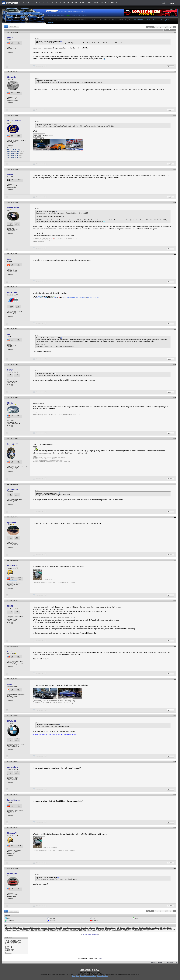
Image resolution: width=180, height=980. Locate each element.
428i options (92, 928)
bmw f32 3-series (101, 930)
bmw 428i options (106, 929)
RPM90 (10, 606)
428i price (107, 928)
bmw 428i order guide (125, 929)
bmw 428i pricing (144, 929)
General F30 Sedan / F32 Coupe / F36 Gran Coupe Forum (117, 20)
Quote (170, 67)
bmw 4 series (34, 929)
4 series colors (52, 928)
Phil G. (10, 403)
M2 (52, 3)
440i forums (18, 929)
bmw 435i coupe (159, 929)
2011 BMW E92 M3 (13, 156)
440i (168, 928)
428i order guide (100, 928)
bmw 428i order (115, 929)
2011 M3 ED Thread (39, 138)
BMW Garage (52, 15)
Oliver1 (10, 370)
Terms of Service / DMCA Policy (88, 976)
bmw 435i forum (168, 929)
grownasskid (13, 489)
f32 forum (141, 930)
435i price (157, 928)
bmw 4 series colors (53, 929)
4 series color (44, 928)
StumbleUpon (11, 921)
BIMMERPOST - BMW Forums (166, 962)
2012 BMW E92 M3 (13, 158)
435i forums (135, 928)
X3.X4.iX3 (89, 3)
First (156, 27)
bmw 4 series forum (64, 929)
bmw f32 (94, 930)
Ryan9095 (11, 522)
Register (172, 3)
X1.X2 (82, 3)
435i (118, 928)
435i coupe (122, 928)
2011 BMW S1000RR (13, 154)
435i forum (129, 928)
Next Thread (95, 934)
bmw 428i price (136, 929)
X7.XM (104, 3)
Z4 (76, 3)
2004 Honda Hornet (13, 150)
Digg (93, 918)
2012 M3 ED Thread (39, 137)
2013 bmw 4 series (17, 928)
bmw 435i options (16, 930)
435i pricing (163, 928)
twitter (9, 918)
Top (177, 962)
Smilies (7, 948)
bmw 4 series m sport (75, 929)
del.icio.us (52, 921)
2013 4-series (8, 928)
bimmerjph (12, 77)
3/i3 (28, 3)
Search (84, 15)
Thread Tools (169, 30)
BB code (7, 947)
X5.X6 (96, 3)
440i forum (11, 929)
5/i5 (36, 3)
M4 (60, 3)
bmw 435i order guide (35, 930)
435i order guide (150, 928)
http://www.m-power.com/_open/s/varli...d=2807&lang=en (53, 235)
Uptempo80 (12, 444)
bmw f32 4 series (110, 930)
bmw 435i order (25, 930)
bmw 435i (152, 929)
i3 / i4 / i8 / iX (113, 3)
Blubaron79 (12, 565)
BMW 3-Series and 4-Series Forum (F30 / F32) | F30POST (61, 20)
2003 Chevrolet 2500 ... (14, 152)
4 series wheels (76, 928)
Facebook (52, 918)
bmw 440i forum (78, 930)
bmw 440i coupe (69, 930)
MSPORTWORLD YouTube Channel (43, 136)
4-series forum (85, 928)
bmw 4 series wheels (87, 929)
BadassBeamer (14, 800)
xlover (10, 175)
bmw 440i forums (87, 930)
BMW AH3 (12, 721)
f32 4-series (118, 930)
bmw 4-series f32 (97, 929)
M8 (72, 3)
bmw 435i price (45, 930)
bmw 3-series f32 (26, 929)
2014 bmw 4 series (35, 928)
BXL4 (9, 651)
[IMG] (6, 949)
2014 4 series (26, 928)
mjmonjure (12, 874)
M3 (56, 3)
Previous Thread (86, 934)
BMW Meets (61, 15)
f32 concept (135, 930)
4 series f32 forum (67, 928)
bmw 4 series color (43, 929)
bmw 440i (61, 930)
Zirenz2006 (12, 292)
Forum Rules (8, 953)
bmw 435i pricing (54, 930)
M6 (68, 3)
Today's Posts (76, 15)
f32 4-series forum (127, 930)
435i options (142, 928)
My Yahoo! (95, 921)
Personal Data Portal (103, 976)
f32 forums (147, 930)
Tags (6, 925)
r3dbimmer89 (13, 208)
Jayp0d (10, 38)
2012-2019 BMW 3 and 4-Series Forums (87, 20)
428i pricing (113, 928)
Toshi (10, 684)
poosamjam (12, 767)
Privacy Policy (76, 976)
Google (136, 918)
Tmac (10, 259)
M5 (64, 3)
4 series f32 (59, 928)
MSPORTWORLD (14, 121)
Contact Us (154, 962)
